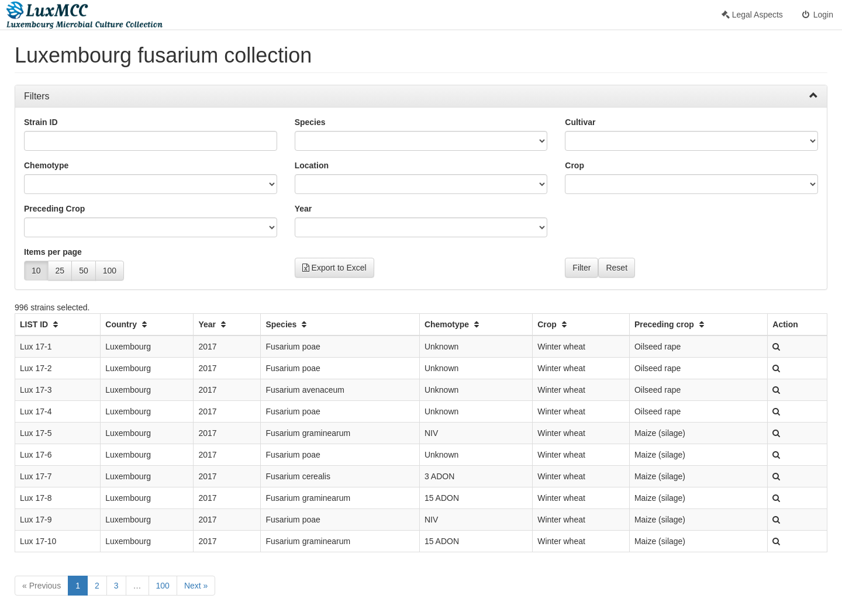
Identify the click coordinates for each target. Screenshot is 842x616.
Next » (196, 586)
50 (84, 271)
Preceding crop (671, 324)
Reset (617, 268)
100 (110, 271)
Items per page (53, 252)
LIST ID (40, 324)
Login (817, 15)
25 (60, 271)
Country (127, 324)
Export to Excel (334, 268)
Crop (574, 165)
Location (312, 165)
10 (36, 271)
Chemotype (46, 165)
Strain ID (41, 122)
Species (310, 122)
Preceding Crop (54, 209)
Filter (582, 268)
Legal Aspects (752, 15)
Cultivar (580, 122)
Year (303, 209)
